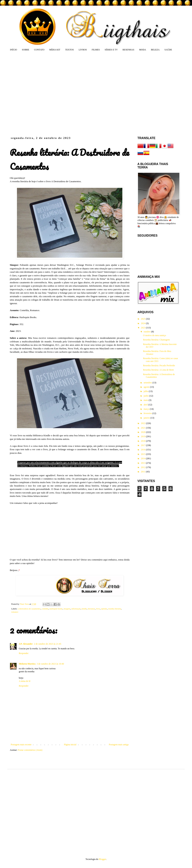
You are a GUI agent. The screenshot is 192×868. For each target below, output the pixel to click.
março (147, 409)
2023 (144, 328)
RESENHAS (128, 50)
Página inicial (70, 745)
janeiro (147, 418)
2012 (144, 467)
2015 (144, 454)
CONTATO (39, 50)
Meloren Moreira (27, 664)
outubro (147, 332)
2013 (144, 463)
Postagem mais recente (21, 745)
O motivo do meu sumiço (155, 335)
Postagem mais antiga (119, 745)
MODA (143, 50)
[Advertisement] (35, 94)
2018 (144, 441)
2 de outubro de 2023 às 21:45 (48, 644)
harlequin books (56, 609)
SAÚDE (168, 50)
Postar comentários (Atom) (30, 750)
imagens (67, 609)
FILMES (96, 50)
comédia (45, 609)
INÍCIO (13, 50)
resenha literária (115, 609)
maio (146, 400)
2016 (144, 450)
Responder (24, 653)
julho (146, 391)
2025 (144, 319)
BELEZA (155, 50)
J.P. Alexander (26, 644)
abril (146, 405)
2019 (144, 436)
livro (98, 609)
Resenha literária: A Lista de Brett (158, 370)
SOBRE (26, 50)
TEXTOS (69, 50)
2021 (144, 428)
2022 (144, 423)
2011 (144, 472)
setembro (148, 383)
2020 (144, 432)
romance (15, 612)
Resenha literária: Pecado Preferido (159, 365)
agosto (147, 387)
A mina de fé (25, 681)
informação (76, 609)
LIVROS (83, 50)
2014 (144, 458)
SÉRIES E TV (111, 50)
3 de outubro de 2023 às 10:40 (50, 664)
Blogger (102, 859)
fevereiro (148, 413)
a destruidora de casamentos (29, 609)
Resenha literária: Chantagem (156, 340)
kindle (84, 609)
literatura (91, 609)
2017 (144, 445)
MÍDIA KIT (55, 50)
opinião (104, 609)
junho (146, 396)
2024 (144, 323)
